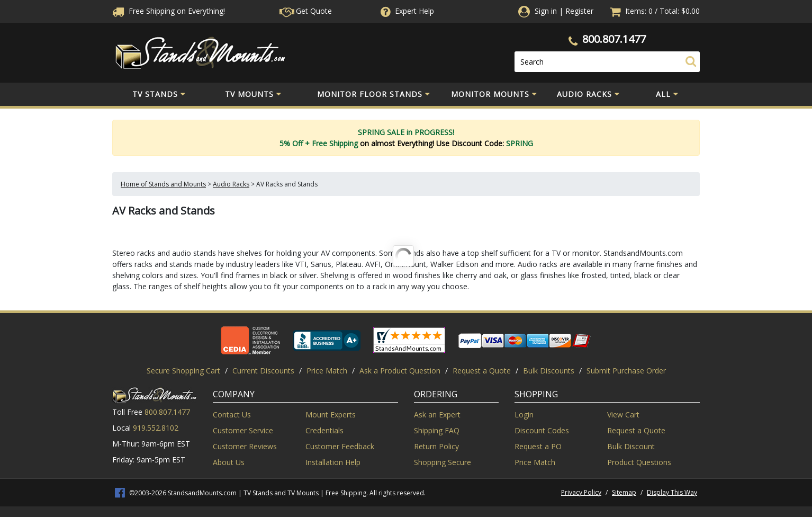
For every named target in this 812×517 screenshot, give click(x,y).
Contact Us (232, 415)
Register (579, 11)
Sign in (546, 11)
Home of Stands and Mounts (163, 184)
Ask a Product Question (400, 371)
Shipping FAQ (437, 430)
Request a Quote (482, 371)
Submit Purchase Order (626, 371)
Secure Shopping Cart (183, 371)
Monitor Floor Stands (374, 94)
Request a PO (538, 446)
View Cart (623, 415)
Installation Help (333, 462)
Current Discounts (263, 371)
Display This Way (672, 492)
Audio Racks (588, 94)
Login (524, 415)
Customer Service (243, 430)
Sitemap (624, 492)
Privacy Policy (581, 492)
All (667, 94)
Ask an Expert (437, 415)
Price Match (327, 371)
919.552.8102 (156, 428)
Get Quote (306, 11)
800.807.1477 (614, 39)
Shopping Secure (443, 462)
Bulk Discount (631, 446)
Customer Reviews (245, 446)
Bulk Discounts (549, 371)
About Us (229, 462)
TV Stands (159, 94)
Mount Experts (331, 415)
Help (406, 11)
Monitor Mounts (494, 94)
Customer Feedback (340, 446)
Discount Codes (542, 430)
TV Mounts (253, 94)
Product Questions (639, 462)
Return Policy (436, 446)
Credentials (324, 430)
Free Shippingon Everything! (169, 11)
